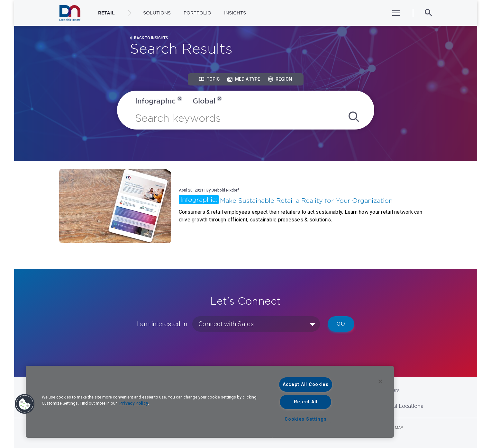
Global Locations (402, 406)
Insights (235, 13)
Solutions (157, 13)
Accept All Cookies (306, 385)
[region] (210, 402)
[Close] (380, 381)
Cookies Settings (306, 419)
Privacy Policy (134, 403)
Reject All (306, 402)
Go (341, 324)
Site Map (395, 428)
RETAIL (106, 13)
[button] (25, 404)
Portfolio (197, 13)
